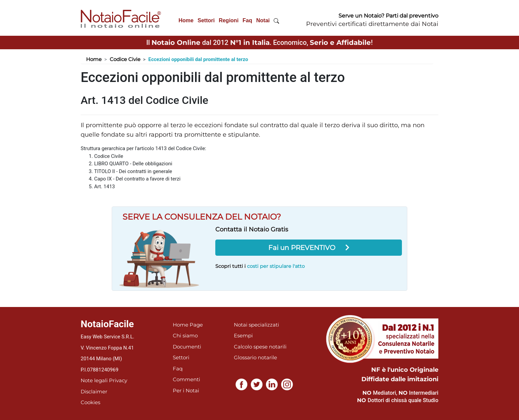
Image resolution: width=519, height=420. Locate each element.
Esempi (243, 335)
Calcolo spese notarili (260, 347)
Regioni (229, 20)
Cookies (90, 402)
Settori (206, 20)
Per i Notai (186, 390)
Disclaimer (94, 391)
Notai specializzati (256, 325)
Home (186, 20)
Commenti (186, 379)
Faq (247, 20)
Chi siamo (185, 335)
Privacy (118, 380)
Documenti (187, 347)
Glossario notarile (255, 357)
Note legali (94, 380)
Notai (263, 20)
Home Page (188, 325)
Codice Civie (125, 59)
